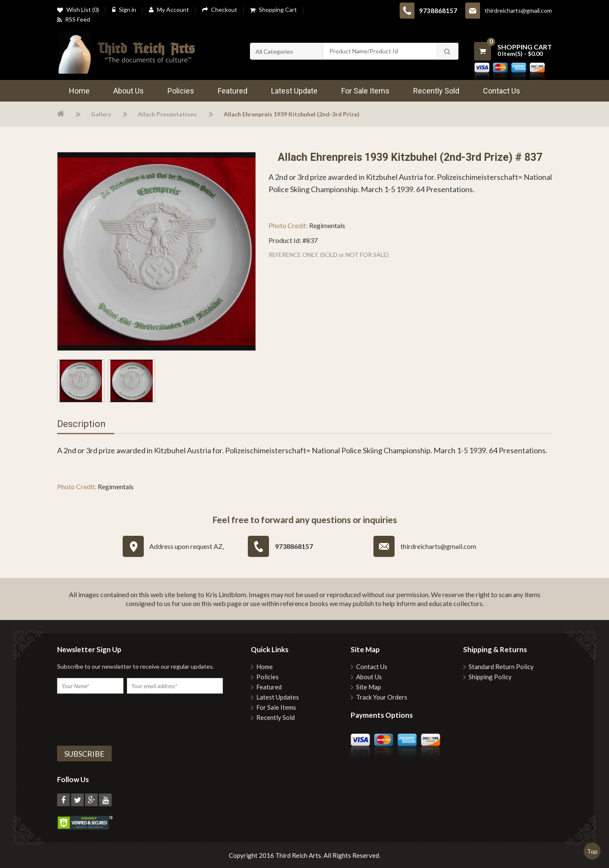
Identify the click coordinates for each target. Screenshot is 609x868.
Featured (269, 687)
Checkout (219, 10)
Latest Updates (278, 697)
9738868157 (438, 11)
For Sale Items (276, 707)
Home (265, 667)
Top (592, 851)
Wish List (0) (78, 10)
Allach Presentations (167, 114)
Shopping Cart (273, 10)
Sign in (124, 10)
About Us (369, 677)
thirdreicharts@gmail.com (518, 10)
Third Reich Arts (298, 855)
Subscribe (84, 754)
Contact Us (372, 667)
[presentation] (121, 719)
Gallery (101, 114)
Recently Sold (276, 718)
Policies (267, 677)
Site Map (369, 687)
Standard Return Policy (501, 667)
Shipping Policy (490, 677)
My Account (169, 10)
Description (81, 424)
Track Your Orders (382, 697)
